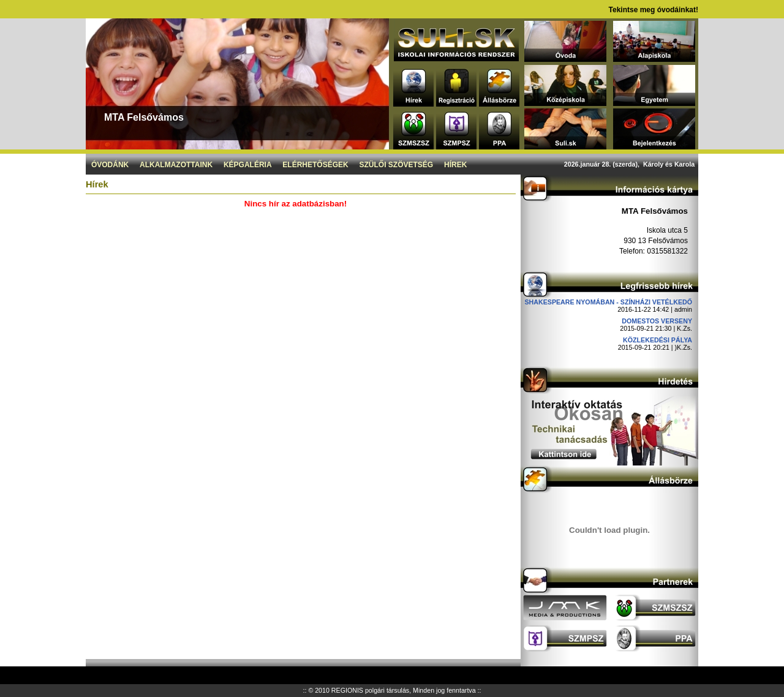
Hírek (455, 165)
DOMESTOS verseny (657, 321)
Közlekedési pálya (658, 340)
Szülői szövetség (397, 165)
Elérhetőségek (315, 165)
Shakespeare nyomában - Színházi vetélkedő (608, 302)
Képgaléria (248, 165)
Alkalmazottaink (176, 165)
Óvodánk (110, 165)
